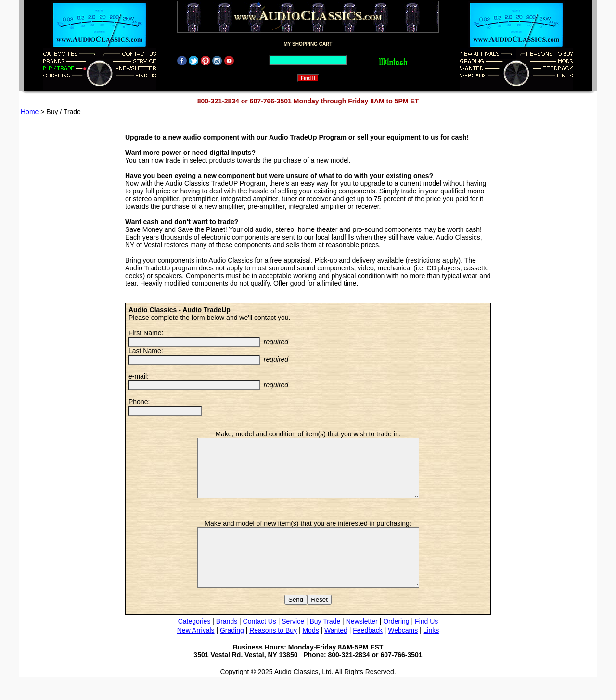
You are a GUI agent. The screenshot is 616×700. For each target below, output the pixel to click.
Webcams (403, 653)
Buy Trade (325, 644)
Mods (310, 653)
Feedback (367, 653)
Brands (227, 644)
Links (431, 653)
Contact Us (260, 644)
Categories (194, 644)
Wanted (336, 653)
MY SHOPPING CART (308, 44)
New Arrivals (196, 653)
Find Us (426, 644)
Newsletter (362, 644)
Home (30, 112)
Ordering (396, 644)
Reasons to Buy (273, 653)
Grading (232, 653)
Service (293, 644)
